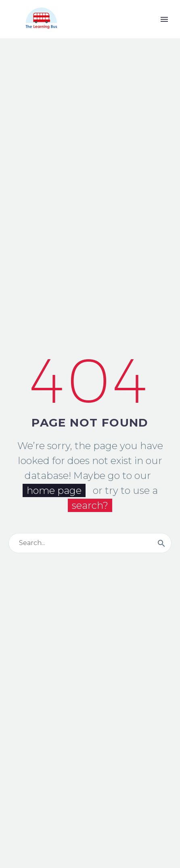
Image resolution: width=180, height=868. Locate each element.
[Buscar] (90, 543)
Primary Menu (164, 19)
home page (54, 490)
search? (90, 505)
